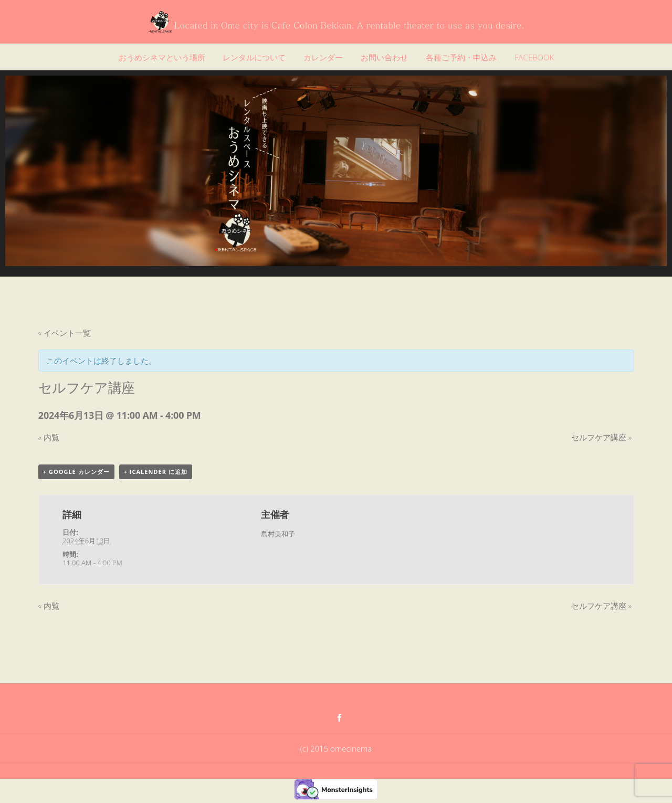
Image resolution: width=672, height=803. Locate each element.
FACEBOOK (534, 57)
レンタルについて (254, 57)
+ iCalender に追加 (156, 472)
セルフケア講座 (601, 437)
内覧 (49, 437)
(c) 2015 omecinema (336, 748)
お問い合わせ (384, 57)
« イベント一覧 (65, 333)
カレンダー (323, 57)
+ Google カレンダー (76, 472)
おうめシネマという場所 (162, 57)
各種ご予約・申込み (461, 57)
